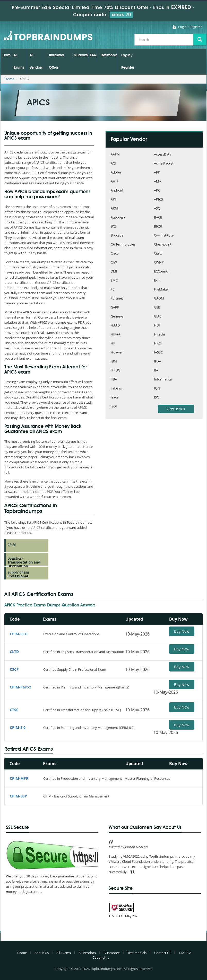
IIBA (114, 380)
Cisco (115, 254)
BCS (114, 227)
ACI (113, 164)
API (113, 200)
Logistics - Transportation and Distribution (24, 562)
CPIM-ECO (19, 634)
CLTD (14, 652)
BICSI (158, 227)
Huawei (117, 353)
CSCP (14, 669)
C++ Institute (164, 236)
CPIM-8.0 (18, 727)
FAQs (93, 55)
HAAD (115, 326)
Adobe (116, 173)
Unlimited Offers (57, 61)
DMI (114, 272)
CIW (114, 263)
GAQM (159, 299)
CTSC (14, 710)
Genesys (117, 317)
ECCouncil (162, 272)
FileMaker (161, 290)
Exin (157, 281)
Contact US (163, 953)
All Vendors (36, 61)
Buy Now (182, 631)
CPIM (12, 545)
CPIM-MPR (19, 778)
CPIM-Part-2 (20, 687)
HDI (157, 326)
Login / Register (190, 27)
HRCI (158, 344)
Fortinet (117, 299)
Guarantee (81, 55)
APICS (158, 200)
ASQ (157, 209)
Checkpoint (163, 245)
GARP (115, 308)
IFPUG (115, 371)
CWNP (159, 263)
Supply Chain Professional (18, 574)
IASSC (158, 353)
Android (117, 191)
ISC (156, 398)
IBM (114, 362)
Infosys (116, 389)
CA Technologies (123, 245)
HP (113, 344)
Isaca (115, 398)
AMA (158, 182)
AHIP (115, 182)
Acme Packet (164, 164)
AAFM (115, 155)
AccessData (163, 155)
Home (7, 55)
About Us (42, 953)
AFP (157, 173)
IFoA (157, 362)
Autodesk (118, 218)
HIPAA (115, 335)
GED (157, 308)
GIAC (158, 317)
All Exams (19, 61)
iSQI (114, 407)
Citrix (158, 254)
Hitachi (159, 335)
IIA (156, 371)
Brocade (117, 236)
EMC (114, 281)
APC (157, 191)
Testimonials (109, 55)
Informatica (163, 380)
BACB (158, 218)
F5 (113, 290)
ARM (114, 209)
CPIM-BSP (18, 796)
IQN (157, 389)
